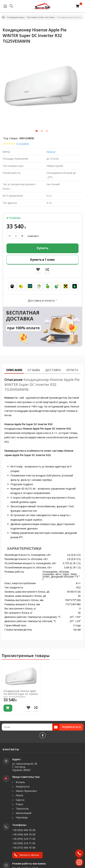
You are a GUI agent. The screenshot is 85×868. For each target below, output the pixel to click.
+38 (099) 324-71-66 (24, 839)
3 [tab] (47, 131)
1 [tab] (37, 131)
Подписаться (71, 727)
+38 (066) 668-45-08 (24, 830)
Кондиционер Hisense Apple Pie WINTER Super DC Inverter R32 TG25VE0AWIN (21, 694)
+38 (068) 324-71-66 (24, 843)
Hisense (51, 152)
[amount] (16, 236)
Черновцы (21, 817)
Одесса (20, 800)
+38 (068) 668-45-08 (24, 834)
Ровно (19, 804)
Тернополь (22, 809)
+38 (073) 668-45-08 (24, 848)
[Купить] (8, 708)
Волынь (20, 782)
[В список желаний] (28, 708)
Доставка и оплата (41, 301)
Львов (19, 795)
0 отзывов (23, 143)
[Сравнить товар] (36, 708)
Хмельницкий (23, 813)
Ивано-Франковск (26, 791)
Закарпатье (22, 787)
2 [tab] (42, 131)
